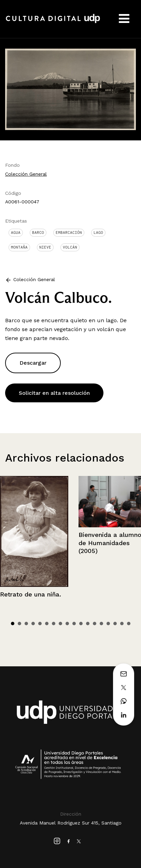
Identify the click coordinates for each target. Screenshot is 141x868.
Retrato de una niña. (31, 594)
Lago (98, 232)
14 (101, 624)
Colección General (26, 174)
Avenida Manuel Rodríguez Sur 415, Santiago (71, 823)
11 (81, 624)
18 (129, 624)
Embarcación (69, 232)
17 (122, 624)
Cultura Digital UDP (53, 22)
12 (88, 624)
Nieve (45, 247)
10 (74, 624)
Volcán (70, 247)
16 (115, 624)
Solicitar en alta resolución (54, 393)
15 (108, 624)
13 (95, 624)
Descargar (33, 363)
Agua (16, 232)
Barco (38, 232)
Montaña (19, 247)
